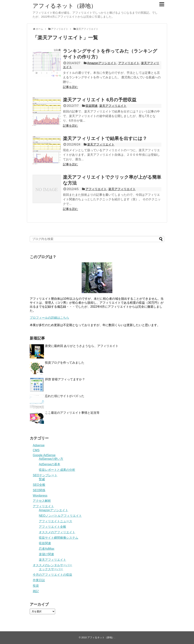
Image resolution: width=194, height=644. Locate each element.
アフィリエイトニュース (56, 521)
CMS (36, 450)
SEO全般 (39, 485)
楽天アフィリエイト (113, 106)
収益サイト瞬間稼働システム (59, 538)
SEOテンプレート (45, 475)
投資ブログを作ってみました (65, 363)
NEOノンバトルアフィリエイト (60, 516)
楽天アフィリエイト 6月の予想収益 (100, 100)
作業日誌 (39, 580)
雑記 (36, 591)
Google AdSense (44, 455)
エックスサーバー (51, 569)
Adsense (39, 445)
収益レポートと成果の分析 (57, 470)
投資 (36, 586)
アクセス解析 (42, 501)
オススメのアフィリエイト (57, 532)
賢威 (42, 479)
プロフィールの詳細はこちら (49, 318)
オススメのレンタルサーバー (52, 565)
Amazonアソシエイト (102, 63)
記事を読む (70, 87)
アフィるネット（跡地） (65, 6)
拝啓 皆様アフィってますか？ (65, 379)
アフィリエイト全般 (52, 527)
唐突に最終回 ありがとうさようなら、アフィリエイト (82, 346)
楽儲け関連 (46, 554)
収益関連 (92, 106)
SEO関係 (39, 490)
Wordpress (40, 496)
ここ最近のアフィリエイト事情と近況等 (72, 413)
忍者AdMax (47, 549)
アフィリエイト (129, 63)
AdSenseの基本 (50, 464)
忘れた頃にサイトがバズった (65, 396)
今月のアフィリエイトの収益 (52, 575)
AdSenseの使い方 (51, 459)
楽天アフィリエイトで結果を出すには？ (105, 138)
